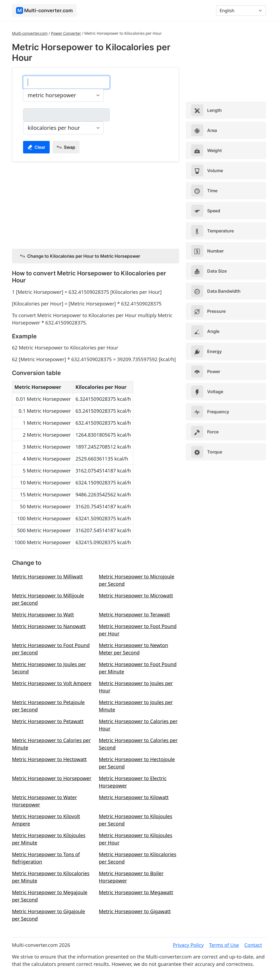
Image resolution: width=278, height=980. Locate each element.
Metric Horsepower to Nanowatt (49, 626)
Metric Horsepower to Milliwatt (47, 576)
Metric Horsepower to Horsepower (52, 778)
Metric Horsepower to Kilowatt (134, 797)
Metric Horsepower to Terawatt (134, 615)
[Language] (241, 11)
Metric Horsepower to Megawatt (136, 892)
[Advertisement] (96, 204)
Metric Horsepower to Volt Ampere (52, 683)
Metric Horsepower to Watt (43, 615)
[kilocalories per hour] (66, 115)
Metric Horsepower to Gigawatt (135, 911)
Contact (253, 945)
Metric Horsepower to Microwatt (136, 595)
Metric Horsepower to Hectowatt (49, 759)
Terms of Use (224, 945)
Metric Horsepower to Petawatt (48, 721)
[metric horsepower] (66, 82)
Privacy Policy (188, 945)
